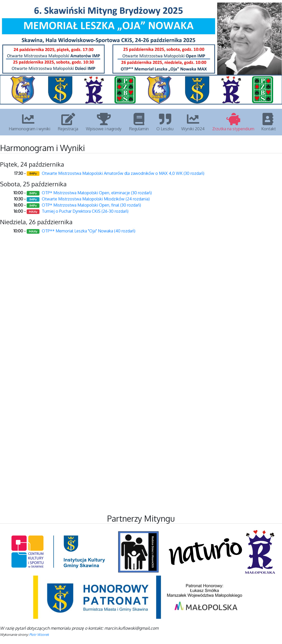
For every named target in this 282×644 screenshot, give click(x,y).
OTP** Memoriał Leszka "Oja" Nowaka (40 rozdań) (89, 231)
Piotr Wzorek (39, 635)
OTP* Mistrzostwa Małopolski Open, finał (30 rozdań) (91, 205)
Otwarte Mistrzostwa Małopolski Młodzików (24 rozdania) (96, 199)
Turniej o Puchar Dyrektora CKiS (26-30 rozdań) (85, 211)
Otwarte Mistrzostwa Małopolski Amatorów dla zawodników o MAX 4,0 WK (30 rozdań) (123, 173)
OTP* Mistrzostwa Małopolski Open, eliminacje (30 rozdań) (97, 193)
